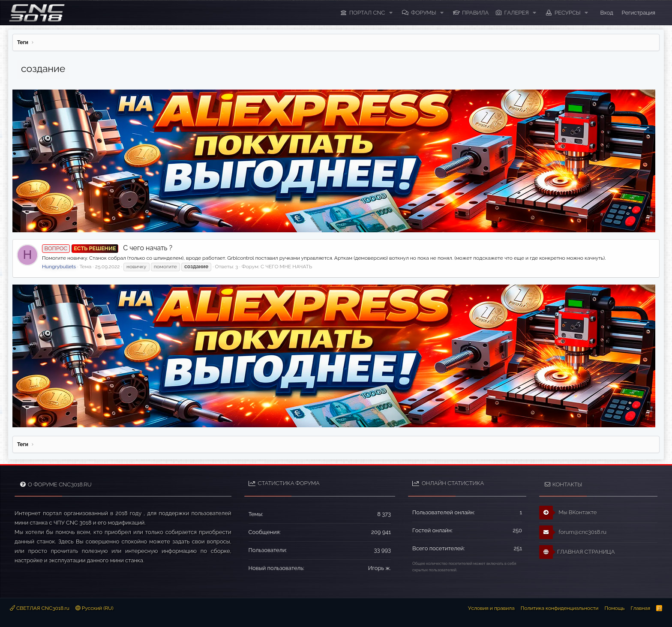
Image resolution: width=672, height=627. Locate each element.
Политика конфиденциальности (560, 608)
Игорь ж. (379, 568)
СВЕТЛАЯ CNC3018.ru (40, 608)
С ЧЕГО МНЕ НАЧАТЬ (286, 267)
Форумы (424, 13)
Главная (640, 608)
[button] (391, 13)
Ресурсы (568, 13)
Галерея (517, 13)
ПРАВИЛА (475, 13)
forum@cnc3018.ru (573, 532)
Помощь (614, 608)
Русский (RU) (94, 608)
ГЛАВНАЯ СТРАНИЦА (577, 552)
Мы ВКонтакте (568, 513)
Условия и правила (491, 608)
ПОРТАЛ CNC (367, 13)
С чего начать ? (107, 248)
